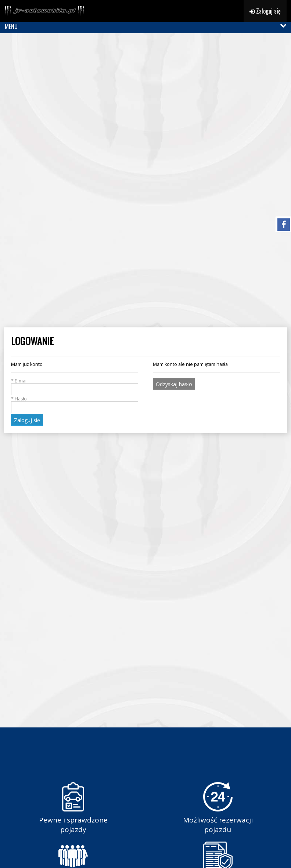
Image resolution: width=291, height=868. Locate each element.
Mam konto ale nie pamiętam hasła (190, 364)
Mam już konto (27, 364)
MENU (11, 26)
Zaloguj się (265, 11)
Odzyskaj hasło (174, 384)
